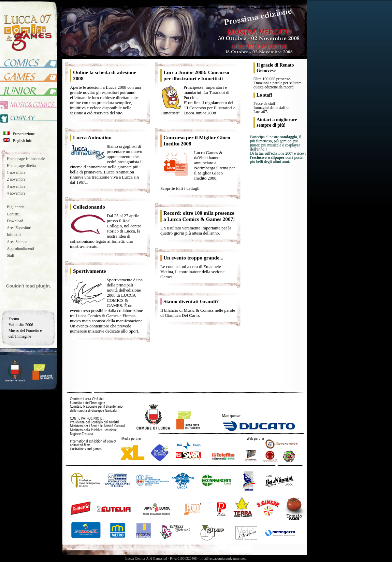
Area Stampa (17, 242)
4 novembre (16, 193)
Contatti (13, 214)
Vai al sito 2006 (21, 325)
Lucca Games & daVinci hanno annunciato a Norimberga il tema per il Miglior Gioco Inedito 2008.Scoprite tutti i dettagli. (198, 171)
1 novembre (16, 172)
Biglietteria (16, 207)
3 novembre (16, 186)
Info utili (14, 235)
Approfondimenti (20, 249)
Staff (11, 255)
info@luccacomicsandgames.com (223, 558)
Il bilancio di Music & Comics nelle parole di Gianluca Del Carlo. (198, 313)
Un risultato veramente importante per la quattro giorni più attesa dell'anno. (196, 231)
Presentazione (24, 134)
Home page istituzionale (26, 159)
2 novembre (16, 179)
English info (23, 141)
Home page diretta (21, 166)
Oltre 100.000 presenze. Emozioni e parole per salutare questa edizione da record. (278, 83)
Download (15, 221)
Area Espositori (19, 228)
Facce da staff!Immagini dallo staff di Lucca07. (272, 108)
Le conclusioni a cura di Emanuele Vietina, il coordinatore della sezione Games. (192, 272)
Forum (14, 319)
